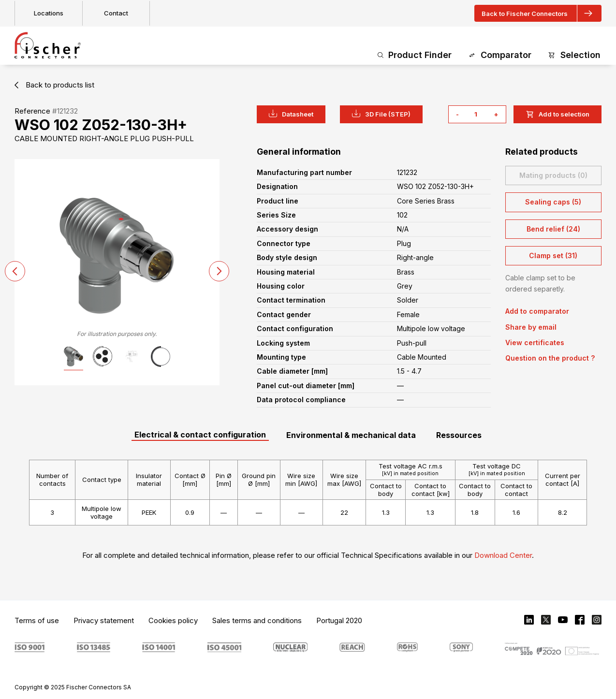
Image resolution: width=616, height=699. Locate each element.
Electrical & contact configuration (200, 435)
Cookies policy (173, 620)
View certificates (535, 342)
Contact (116, 13)
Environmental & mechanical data (351, 435)
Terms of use (37, 620)
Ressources (459, 435)
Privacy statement (104, 620)
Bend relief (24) (553, 229)
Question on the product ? (550, 358)
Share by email (531, 327)
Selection (574, 55)
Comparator (500, 55)
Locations (49, 13)
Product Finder (415, 55)
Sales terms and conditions (257, 620)
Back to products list (54, 85)
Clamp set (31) (553, 255)
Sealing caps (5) (553, 202)
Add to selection (557, 114)
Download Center (503, 555)
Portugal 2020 (339, 620)
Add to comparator (537, 311)
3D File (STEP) (381, 114)
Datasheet (291, 114)
